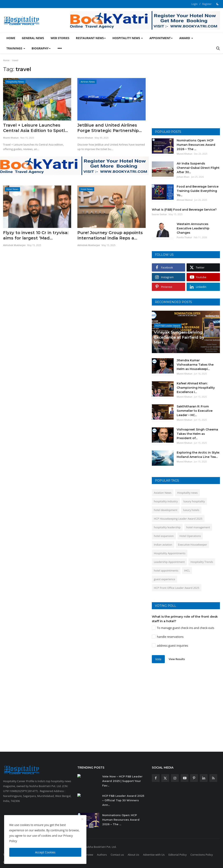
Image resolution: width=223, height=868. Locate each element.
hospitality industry (166, 501)
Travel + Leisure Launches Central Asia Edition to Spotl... (35, 128)
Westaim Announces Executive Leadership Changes (193, 228)
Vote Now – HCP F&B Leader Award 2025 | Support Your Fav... (122, 781)
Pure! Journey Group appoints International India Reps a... (110, 235)
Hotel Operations (190, 536)
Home (11, 38)
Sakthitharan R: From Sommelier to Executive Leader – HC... (195, 411)
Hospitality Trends (202, 562)
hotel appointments (166, 570)
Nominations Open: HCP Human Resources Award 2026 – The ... (196, 145)
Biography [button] (41, 48)
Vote (158, 659)
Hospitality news (187, 493)
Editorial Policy (178, 855)
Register (207, 4)
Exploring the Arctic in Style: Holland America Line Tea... (198, 455)
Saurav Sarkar (159, 214)
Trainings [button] (16, 48)
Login (194, 4)
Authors (102, 855)
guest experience (164, 579)
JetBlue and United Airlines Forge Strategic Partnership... (110, 128)
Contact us (117, 855)
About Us (134, 855)
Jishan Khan (183, 177)
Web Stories (60, 38)
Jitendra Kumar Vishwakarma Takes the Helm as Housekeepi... (195, 365)
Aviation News (163, 493)
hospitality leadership (167, 527)
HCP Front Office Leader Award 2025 (177, 588)
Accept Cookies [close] (45, 852)
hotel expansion (164, 536)
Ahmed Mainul (185, 200)
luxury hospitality (194, 501)
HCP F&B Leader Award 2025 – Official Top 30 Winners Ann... (123, 800)
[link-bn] (145, 20)
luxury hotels (191, 510)
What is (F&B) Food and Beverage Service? (184, 210)
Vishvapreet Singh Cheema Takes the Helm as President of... (197, 434)
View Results (177, 659)
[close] (82, 819)
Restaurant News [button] (91, 38)
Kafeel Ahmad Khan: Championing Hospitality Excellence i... (196, 388)
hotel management (198, 527)
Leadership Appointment (169, 562)
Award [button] (186, 38)
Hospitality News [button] (128, 38)
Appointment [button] (161, 38)
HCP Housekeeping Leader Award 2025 (178, 519)
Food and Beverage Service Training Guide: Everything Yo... (198, 191)
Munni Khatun (11, 138)
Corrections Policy (202, 855)
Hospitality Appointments (170, 553)
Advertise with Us (154, 855)
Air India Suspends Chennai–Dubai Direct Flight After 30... (198, 168)
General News (33, 38)
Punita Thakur (184, 237)
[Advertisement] (186, 95)
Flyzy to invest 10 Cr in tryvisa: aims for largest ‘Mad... (36, 235)
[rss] (213, 778)
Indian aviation (163, 545)
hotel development (166, 510)
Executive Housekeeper (192, 545)
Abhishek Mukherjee (14, 245)
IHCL (187, 570)
